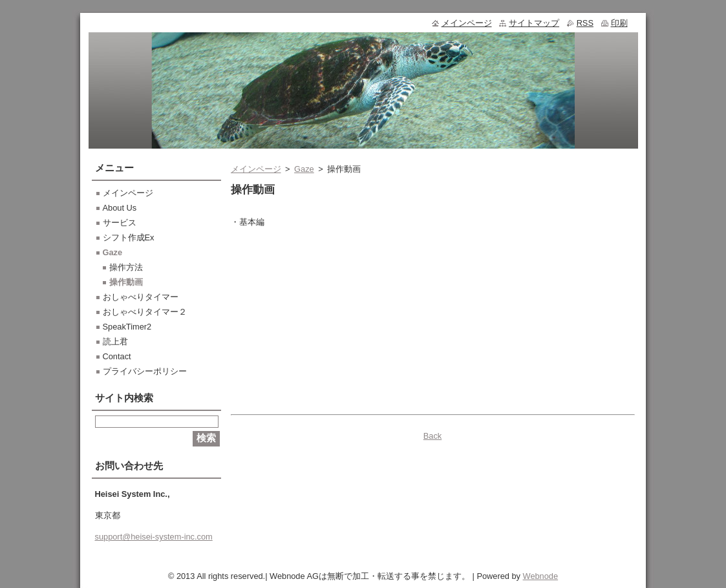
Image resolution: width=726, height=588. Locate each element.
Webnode (541, 576)
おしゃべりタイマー (141, 297)
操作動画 (126, 282)
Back (432, 436)
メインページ (256, 169)
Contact (117, 356)
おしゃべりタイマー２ (145, 312)
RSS (585, 23)
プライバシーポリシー (145, 371)
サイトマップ (534, 23)
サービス (120, 223)
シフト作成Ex (129, 237)
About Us (120, 208)
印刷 (619, 23)
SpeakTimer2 (127, 327)
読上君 (115, 341)
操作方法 (126, 267)
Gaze (304, 169)
